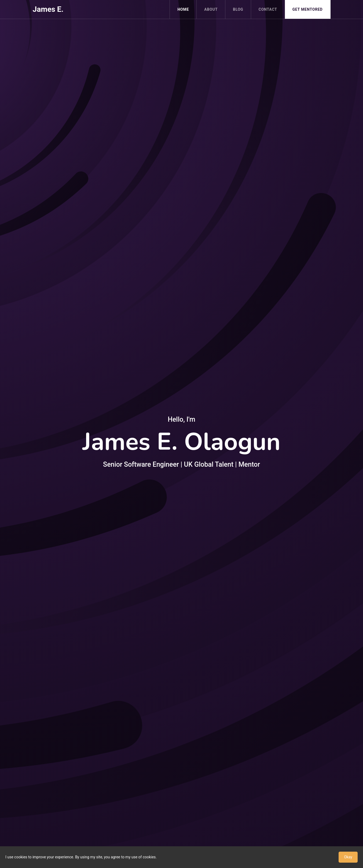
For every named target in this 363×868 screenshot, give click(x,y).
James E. (48, 9)
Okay (348, 857)
